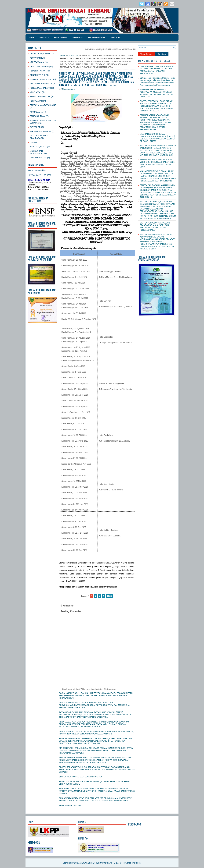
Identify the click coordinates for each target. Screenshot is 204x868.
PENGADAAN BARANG (40, 88)
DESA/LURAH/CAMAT (40, 54)
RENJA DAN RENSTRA (40, 97)
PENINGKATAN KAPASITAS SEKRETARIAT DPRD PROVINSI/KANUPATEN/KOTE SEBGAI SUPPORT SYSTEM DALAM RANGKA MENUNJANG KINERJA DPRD (95, 799)
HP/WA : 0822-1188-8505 (40, 175)
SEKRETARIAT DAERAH (41, 131)
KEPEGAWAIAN (37, 62)
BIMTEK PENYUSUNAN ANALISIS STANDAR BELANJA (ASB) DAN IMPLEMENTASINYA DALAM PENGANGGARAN (155, 226)
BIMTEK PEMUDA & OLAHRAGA (39, 137)
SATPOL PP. (35, 127)
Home (32, 37)
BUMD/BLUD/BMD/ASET (41, 79)
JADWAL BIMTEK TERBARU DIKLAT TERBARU (100, 863)
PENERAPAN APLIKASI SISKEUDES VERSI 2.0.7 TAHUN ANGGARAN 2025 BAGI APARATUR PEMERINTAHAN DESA (157, 163)
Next (109, 596)
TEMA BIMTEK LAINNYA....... (72, 805)
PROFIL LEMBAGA (61, 37)
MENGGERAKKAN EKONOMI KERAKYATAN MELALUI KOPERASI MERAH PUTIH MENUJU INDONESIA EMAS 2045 (157, 93)
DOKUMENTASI (78, 37)
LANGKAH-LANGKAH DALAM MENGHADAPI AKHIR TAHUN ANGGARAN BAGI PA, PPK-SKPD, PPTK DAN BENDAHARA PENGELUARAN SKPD (96, 733)
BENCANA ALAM (38, 116)
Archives (162, 54)
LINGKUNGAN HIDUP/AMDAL (37, 152)
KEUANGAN (35, 58)
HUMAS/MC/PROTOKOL (41, 84)
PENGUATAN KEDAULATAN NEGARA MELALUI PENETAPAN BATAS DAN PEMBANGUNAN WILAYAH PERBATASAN (157, 70)
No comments (69, 89)
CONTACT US (115, 37)
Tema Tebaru (146, 54)
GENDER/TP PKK (38, 75)
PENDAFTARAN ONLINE (96, 37)
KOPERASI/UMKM (38, 147)
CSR (32, 142)
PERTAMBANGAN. (38, 158)
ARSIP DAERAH (37, 112)
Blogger (138, 863)
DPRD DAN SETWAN (39, 66)
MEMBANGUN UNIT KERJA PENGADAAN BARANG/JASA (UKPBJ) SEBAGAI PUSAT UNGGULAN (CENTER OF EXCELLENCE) (158, 138)
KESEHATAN (36, 92)
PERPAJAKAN (36, 101)
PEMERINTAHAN (38, 71)
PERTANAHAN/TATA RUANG (43, 105)
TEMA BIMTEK (44, 37)
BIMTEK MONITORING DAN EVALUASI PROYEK (81, 777)
